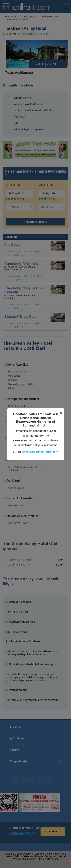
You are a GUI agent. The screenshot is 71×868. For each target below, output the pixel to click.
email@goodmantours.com (40, 452)
